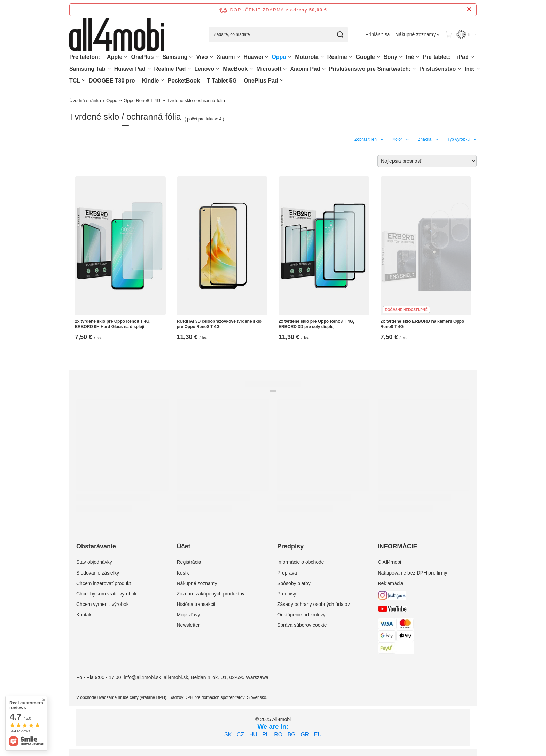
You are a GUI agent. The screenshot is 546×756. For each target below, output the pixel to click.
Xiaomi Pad (305, 69)
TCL (75, 81)
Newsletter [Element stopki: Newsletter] (188, 625)
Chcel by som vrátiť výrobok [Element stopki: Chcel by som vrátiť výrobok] (106, 594)
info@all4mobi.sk (142, 677)
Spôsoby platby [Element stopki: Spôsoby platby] (294, 583)
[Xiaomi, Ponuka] (238, 57)
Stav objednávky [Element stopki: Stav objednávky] (94, 562)
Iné (410, 57)
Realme (337, 57)
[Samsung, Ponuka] (191, 57)
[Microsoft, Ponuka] (285, 69)
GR (305, 735)
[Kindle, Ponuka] (162, 80)
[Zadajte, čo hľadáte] (278, 35)
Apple (115, 57)
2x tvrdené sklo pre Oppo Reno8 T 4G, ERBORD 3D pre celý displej (316, 324)
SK (228, 735)
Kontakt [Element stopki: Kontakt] (84, 615)
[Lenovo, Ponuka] (218, 69)
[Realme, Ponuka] (351, 57)
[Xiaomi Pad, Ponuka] (324, 69)
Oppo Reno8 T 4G (142, 100)
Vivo (202, 57)
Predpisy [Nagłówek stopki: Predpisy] (290, 546)
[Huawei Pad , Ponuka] (149, 69)
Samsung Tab (87, 69)
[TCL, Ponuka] (84, 80)
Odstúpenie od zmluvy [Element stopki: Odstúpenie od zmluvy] (301, 615)
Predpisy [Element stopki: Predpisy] (287, 594)
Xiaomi (226, 57)
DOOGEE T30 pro (112, 81)
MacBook (235, 69)
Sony (391, 57)
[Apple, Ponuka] (126, 57)
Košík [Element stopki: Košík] (183, 573)
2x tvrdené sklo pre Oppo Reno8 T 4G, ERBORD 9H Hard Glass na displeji (113, 324)
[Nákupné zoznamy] (418, 34)
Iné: (469, 69)
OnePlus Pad (261, 81)
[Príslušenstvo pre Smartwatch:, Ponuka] (414, 69)
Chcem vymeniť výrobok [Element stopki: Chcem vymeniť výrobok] (103, 604)
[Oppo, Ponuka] (290, 57)
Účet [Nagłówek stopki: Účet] (184, 546)
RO (278, 735)
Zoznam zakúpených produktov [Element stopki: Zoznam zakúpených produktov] (211, 594)
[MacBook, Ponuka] (251, 69)
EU (318, 735)
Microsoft (269, 69)
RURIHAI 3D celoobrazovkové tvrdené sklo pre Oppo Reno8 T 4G (219, 324)
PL (266, 735)
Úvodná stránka (85, 100)
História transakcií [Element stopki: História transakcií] (196, 604)
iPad (463, 57)
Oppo (279, 57)
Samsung (175, 57)
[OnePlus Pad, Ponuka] (282, 80)
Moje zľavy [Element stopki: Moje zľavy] (189, 615)
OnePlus (142, 57)
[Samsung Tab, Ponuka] (109, 69)
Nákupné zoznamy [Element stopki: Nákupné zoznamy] (197, 583)
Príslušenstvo (438, 69)
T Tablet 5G (222, 81)
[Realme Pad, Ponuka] (189, 69)
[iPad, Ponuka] (472, 57)
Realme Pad (170, 69)
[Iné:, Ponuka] (478, 69)
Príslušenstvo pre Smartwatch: (370, 69)
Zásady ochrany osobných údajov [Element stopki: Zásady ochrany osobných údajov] (314, 604)
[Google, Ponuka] (379, 57)
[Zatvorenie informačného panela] (469, 10)
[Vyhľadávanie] (340, 35)
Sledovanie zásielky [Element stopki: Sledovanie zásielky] (98, 573)
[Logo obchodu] (117, 35)
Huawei (253, 57)
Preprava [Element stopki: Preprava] (287, 573)
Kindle (151, 81)
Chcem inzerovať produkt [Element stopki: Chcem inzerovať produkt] (104, 583)
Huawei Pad (130, 69)
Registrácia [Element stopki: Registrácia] (189, 562)
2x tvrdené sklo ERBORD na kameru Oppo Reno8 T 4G (423, 324)
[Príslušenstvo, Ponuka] (459, 69)
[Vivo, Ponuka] (211, 57)
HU (253, 735)
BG (292, 735)
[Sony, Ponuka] (401, 57)
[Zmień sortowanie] (427, 161)
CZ (240, 735)
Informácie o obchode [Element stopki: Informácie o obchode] (301, 562)
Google (365, 57)
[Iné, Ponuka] (418, 57)
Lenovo (204, 69)
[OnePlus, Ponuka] (157, 57)
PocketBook (184, 81)
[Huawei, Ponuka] (266, 57)
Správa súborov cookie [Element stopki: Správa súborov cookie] (302, 625)
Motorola (307, 57)
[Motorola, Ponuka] (322, 57)
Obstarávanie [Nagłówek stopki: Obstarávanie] (96, 546)
